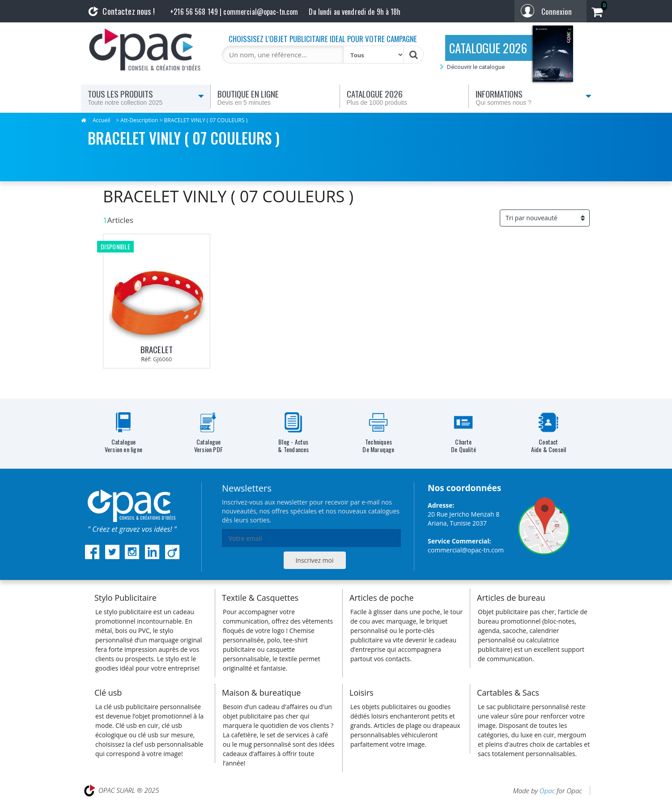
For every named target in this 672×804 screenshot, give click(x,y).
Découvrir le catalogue (476, 67)
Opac (547, 791)
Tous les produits (146, 97)
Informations (534, 97)
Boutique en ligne (275, 97)
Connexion (557, 11)
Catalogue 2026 (404, 97)
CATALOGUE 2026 (488, 48)
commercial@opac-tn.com (466, 550)
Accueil (101, 120)
